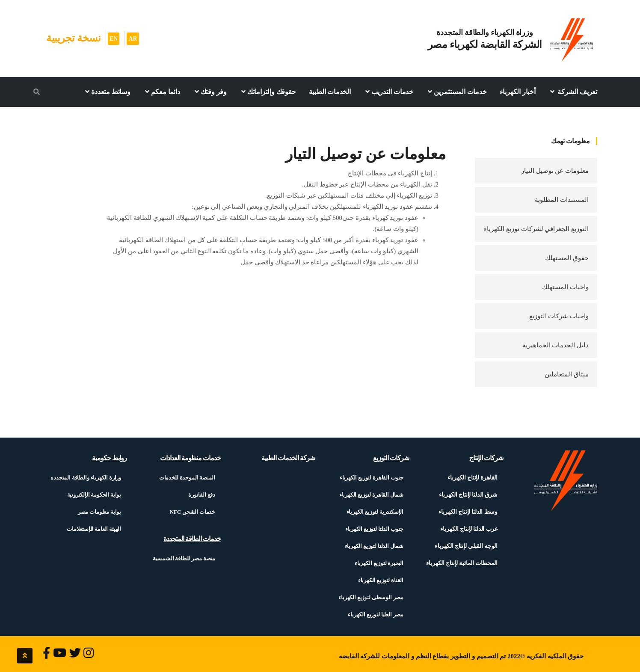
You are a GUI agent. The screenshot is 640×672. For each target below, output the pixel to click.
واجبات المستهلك (565, 287)
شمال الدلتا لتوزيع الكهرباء (374, 546)
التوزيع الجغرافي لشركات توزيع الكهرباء (536, 229)
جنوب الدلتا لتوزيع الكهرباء (374, 529)
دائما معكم (162, 92)
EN (114, 39)
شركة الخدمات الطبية (288, 458)
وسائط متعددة (107, 92)
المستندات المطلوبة (562, 200)
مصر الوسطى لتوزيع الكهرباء (371, 597)
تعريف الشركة (573, 92)
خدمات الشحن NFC (193, 512)
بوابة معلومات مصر (99, 512)
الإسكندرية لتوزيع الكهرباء (375, 512)
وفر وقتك (210, 92)
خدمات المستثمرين (456, 92)
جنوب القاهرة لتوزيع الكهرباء (372, 478)
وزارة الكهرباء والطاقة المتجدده (86, 478)
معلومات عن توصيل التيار (555, 171)
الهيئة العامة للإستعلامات (94, 529)
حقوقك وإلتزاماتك (268, 92)
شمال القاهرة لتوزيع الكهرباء (371, 495)
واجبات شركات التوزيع (559, 316)
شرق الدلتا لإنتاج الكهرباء (468, 495)
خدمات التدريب (388, 92)
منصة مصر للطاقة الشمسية (184, 558)
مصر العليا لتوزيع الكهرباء (376, 614)
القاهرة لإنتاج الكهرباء (473, 478)
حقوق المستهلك (567, 258)
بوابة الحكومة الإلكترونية (94, 495)
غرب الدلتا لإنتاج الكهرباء (469, 529)
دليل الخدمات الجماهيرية (556, 345)
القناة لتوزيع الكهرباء (381, 580)
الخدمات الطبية (330, 92)
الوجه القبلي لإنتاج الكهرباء (466, 546)
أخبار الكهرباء (518, 92)
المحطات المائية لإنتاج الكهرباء (462, 563)
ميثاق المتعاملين (567, 374)
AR (133, 39)
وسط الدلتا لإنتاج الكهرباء (468, 512)
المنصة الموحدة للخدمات (187, 478)
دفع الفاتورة (202, 495)
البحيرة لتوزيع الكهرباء (379, 563)
